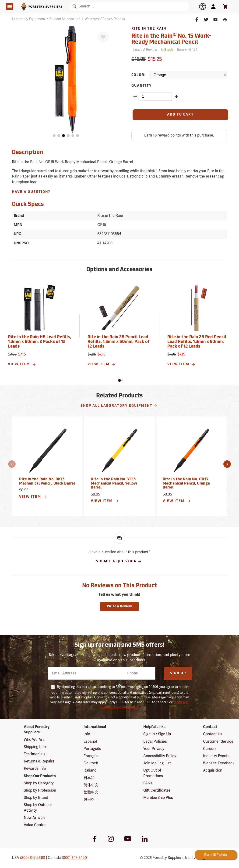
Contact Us (213, 734)
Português (92, 749)
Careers (210, 749)
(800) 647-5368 (33, 858)
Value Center (35, 825)
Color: (139, 75)
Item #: (187, 50)
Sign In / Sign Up (157, 734)
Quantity (142, 86)
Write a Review (119, 607)
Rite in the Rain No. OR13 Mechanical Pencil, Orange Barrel (186, 484)
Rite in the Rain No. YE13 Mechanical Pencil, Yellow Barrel (114, 484)
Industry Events (216, 756)
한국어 (89, 800)
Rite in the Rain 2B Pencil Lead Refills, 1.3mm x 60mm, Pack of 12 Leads (119, 342)
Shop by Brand (36, 798)
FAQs (148, 783)
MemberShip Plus (158, 798)
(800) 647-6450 (74, 858)
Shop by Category (39, 783)
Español (90, 742)
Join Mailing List (157, 763)
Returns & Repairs (39, 761)
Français (91, 756)
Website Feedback (219, 763)
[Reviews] (144, 50)
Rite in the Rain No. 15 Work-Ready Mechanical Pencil (171, 39)
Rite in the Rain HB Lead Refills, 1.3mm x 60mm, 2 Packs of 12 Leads (40, 342)
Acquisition (213, 770)
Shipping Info (35, 747)
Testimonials (35, 754)
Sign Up (178, 673)
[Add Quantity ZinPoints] (176, 97)
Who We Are (34, 740)
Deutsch (91, 763)
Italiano (90, 770)
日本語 (89, 778)
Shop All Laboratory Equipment (119, 406)
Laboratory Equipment (28, 19)
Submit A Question (119, 561)
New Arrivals (35, 818)
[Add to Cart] (180, 115)
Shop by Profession (40, 790)
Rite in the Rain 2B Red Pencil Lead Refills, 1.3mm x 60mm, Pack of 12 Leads (197, 342)
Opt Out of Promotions (153, 773)
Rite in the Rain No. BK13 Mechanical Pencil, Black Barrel (47, 482)
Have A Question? (31, 192)
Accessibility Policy (160, 756)
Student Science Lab (65, 19)
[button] (119, 380)
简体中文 (91, 785)
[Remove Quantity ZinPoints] (135, 97)
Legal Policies (155, 742)
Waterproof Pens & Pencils (105, 19)
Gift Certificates (157, 790)
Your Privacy (154, 749)
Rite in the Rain (149, 29)
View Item (22, 365)
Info (87, 734)
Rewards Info (35, 769)
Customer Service (218, 742)
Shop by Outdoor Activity (38, 808)
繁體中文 (91, 792)
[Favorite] (103, 37)
